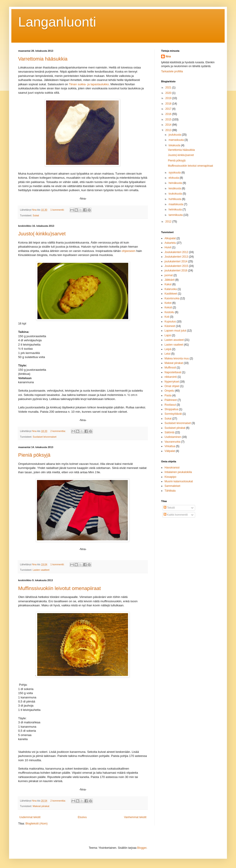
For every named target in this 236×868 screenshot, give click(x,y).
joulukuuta (175, 135)
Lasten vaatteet (41, 570)
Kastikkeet (171, 294)
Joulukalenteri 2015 (176, 266)
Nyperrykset (172, 382)
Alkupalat (170, 238)
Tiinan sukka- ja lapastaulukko (89, 84)
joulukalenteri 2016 (176, 271)
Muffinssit (170, 368)
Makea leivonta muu (177, 358)
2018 (169, 104)
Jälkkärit (170, 280)
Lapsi (168, 335)
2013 (169, 130)
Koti (167, 317)
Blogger (142, 848)
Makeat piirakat (41, 806)
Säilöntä (169, 432)
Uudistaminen (173, 437)
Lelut (167, 354)
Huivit (168, 247)
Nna (168, 56)
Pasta (168, 395)
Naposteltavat (173, 372)
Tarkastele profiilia (172, 71)
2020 (169, 93)
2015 (169, 119)
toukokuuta (176, 194)
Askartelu (170, 243)
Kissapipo (170, 477)
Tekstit (169, 508)
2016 (169, 114)
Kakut (168, 284)
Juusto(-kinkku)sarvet (42, 234)
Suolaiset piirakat (175, 428)
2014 (169, 125)
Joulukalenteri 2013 (176, 257)
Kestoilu (169, 312)
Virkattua (170, 446)
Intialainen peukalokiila (178, 472)
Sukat (36, 215)
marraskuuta (177, 140)
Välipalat (170, 451)
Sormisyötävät (173, 414)
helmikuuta (176, 210)
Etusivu (82, 817)
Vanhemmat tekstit (135, 817)
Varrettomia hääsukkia (43, 59)
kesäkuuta (175, 188)
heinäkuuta (176, 183)
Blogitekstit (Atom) (36, 824)
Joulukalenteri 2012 (176, 252)
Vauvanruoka (172, 442)
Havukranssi (172, 468)
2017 (169, 109)
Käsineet (170, 326)
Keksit (168, 307)
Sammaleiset (172, 486)
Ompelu (169, 391)
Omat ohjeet (172, 386)
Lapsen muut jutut (175, 331)
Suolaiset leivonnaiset (44, 437)
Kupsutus (170, 322)
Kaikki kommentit (176, 515)
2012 (169, 222)
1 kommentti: (58, 210)
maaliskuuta (176, 204)
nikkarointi (171, 377)
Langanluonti (57, 22)
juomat (169, 275)
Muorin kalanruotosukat (179, 481)
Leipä (168, 349)
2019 (169, 98)
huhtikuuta (175, 199)
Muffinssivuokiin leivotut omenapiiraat (59, 588)
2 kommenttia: (58, 431)
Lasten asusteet (174, 340)
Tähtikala (170, 491)
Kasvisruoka (172, 298)
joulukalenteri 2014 (176, 261)
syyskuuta (175, 173)
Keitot (168, 303)
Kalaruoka (171, 289)
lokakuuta (175, 145)
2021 (169, 88)
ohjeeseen (129, 251)
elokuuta (174, 178)
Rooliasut (170, 405)
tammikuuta (176, 215)
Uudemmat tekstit (30, 817)
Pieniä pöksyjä (34, 455)
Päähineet (171, 400)
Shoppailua (171, 409)
